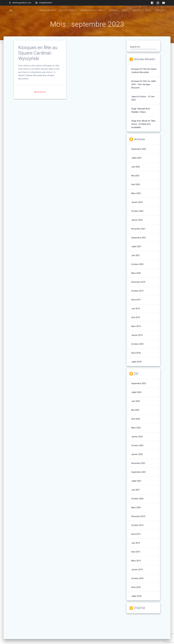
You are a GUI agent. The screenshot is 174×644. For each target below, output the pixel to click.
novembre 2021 (138, 229)
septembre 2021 (139, 238)
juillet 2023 (136, 158)
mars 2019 (136, 326)
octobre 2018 (137, 344)
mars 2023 (136, 193)
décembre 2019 (138, 282)
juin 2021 (136, 255)
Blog (149, 10)
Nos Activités (67, 10)
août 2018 (136, 353)
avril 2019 (136, 317)
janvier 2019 (137, 335)
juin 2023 (136, 167)
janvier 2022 (137, 220)
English (160, 10)
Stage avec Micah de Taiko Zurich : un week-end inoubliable (143, 124)
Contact (137, 10)
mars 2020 (136, 273)
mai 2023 (135, 176)
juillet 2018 (136, 362)
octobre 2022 (137, 211)
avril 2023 (136, 184)
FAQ (124, 10)
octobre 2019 (137, 291)
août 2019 (136, 300)
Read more (40, 92)
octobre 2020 (137, 264)
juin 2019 (136, 309)
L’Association (46, 10)
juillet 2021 (136, 247)
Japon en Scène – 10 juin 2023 (143, 98)
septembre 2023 (139, 149)
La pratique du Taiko (92, 10)
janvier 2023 (137, 202)
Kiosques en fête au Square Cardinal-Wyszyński (38, 53)
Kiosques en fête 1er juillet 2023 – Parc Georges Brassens (144, 84)
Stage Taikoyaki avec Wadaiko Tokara (141, 110)
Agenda (113, 10)
